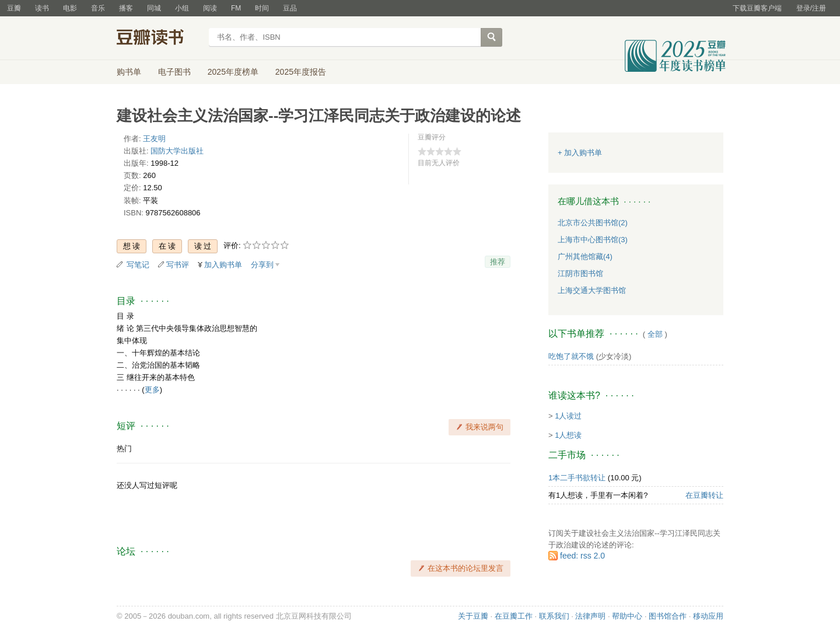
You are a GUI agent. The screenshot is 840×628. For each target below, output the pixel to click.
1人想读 (568, 435)
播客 (126, 8)
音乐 (98, 8)
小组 (182, 8)
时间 (262, 8)
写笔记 (138, 265)
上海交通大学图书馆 (592, 290)
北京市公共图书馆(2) (593, 223)
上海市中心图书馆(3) (593, 240)
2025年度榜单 (233, 72)
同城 (154, 8)
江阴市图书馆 (580, 273)
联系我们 (554, 616)
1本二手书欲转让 (577, 478)
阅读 (210, 8)
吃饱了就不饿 (571, 356)
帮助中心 (627, 616)
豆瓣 (14, 8)
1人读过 (568, 416)
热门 (124, 449)
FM (236, 8)
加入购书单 (223, 265)
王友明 (154, 139)
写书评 (178, 265)
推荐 (498, 262)
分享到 (262, 265)
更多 (152, 390)
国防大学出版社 (177, 151)
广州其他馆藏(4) (585, 257)
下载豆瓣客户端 (757, 8)
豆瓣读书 (159, 39)
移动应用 (708, 616)
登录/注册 (811, 8)
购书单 (129, 72)
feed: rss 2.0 (582, 556)
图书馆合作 (668, 616)
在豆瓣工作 (514, 616)
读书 (42, 8)
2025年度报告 (301, 72)
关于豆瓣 (473, 616)
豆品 (290, 8)
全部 (655, 334)
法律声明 (590, 616)
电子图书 (174, 72)
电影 (70, 8)
